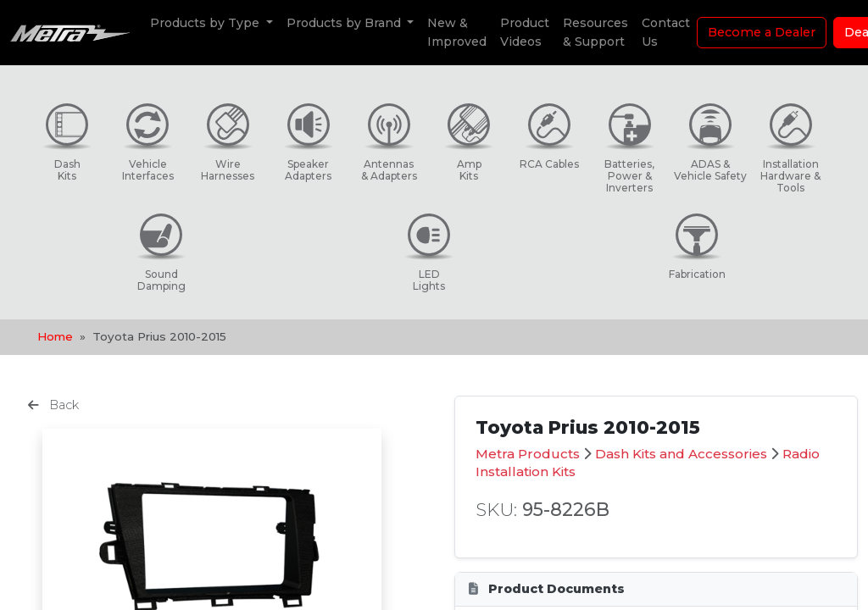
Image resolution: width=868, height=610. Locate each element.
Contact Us (666, 32)
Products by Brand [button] (345, 23)
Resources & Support (595, 32)
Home (55, 336)
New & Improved (457, 32)
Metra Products (528, 454)
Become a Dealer (762, 32)
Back (53, 405)
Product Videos (525, 32)
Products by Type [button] (206, 23)
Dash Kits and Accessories (681, 454)
